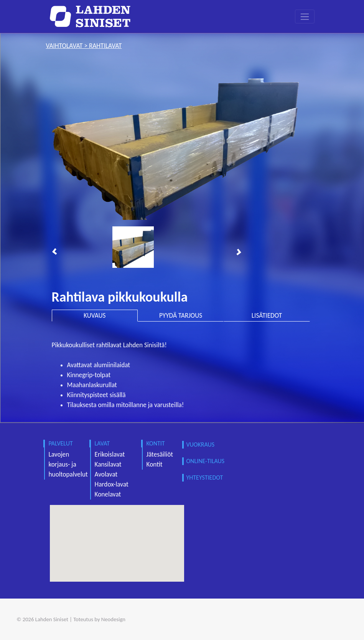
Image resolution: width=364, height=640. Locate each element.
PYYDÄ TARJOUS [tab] (181, 316)
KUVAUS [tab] (95, 316)
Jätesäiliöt (160, 454)
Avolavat (106, 474)
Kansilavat (108, 464)
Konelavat (108, 494)
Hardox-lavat (112, 484)
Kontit (155, 464)
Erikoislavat (110, 454)
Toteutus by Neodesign (99, 619)
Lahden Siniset (52, 619)
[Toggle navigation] (305, 16)
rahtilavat (105, 46)
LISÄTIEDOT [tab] (267, 316)
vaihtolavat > (68, 46)
